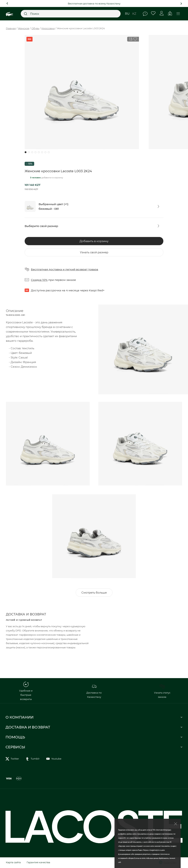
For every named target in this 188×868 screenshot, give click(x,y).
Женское (24, 28)
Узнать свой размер (94, 252)
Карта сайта (13, 863)
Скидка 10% (39, 280)
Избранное (153, 13)
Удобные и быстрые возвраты (26, 692)
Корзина (170, 13)
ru (127, 14)
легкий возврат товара (82, 269)
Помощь (145, 14)
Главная (11, 28)
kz (134, 14)
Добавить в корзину (94, 241)
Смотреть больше (94, 593)
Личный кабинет (162, 13)
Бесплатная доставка (46, 269)
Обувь (35, 28)
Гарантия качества (38, 863)
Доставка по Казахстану (94, 692)
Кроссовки (48, 28)
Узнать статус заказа (162, 692)
